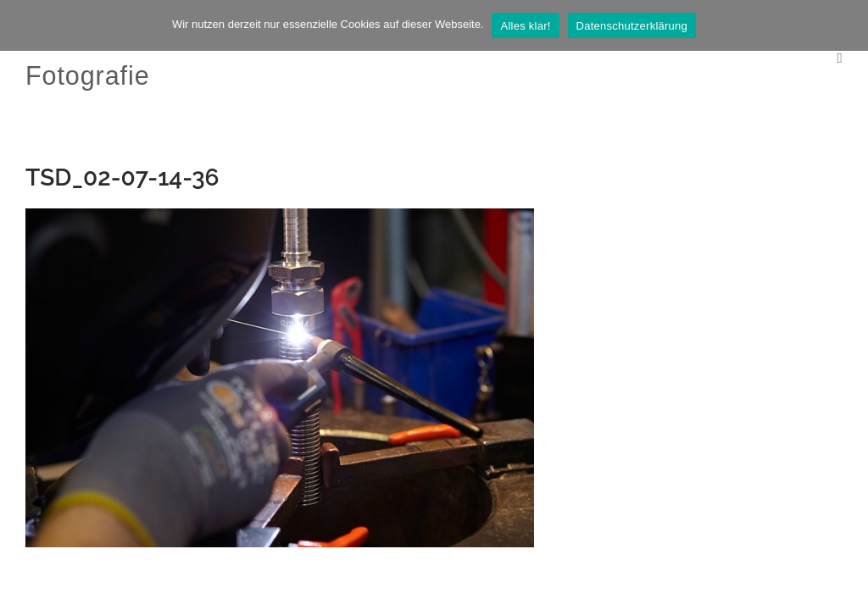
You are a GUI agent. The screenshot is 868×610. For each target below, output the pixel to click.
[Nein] (847, 25)
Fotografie (88, 75)
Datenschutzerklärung (632, 26)
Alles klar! (525, 26)
